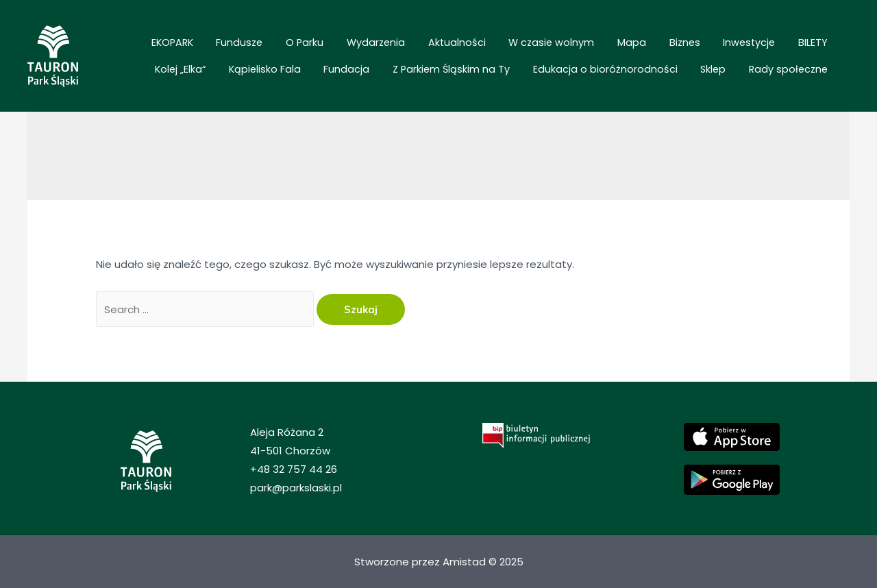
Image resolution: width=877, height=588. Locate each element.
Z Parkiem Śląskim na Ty (496, 66)
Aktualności (384, 47)
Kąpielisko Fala (799, 47)
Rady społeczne (795, 66)
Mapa (534, 47)
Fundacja (405, 66)
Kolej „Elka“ (727, 47)
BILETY (677, 47)
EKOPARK (151, 47)
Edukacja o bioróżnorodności (638, 66)
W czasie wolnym (466, 47)
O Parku (258, 47)
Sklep (733, 66)
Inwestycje (626, 47)
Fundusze (206, 47)
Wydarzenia (316, 47)
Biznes (574, 47)
